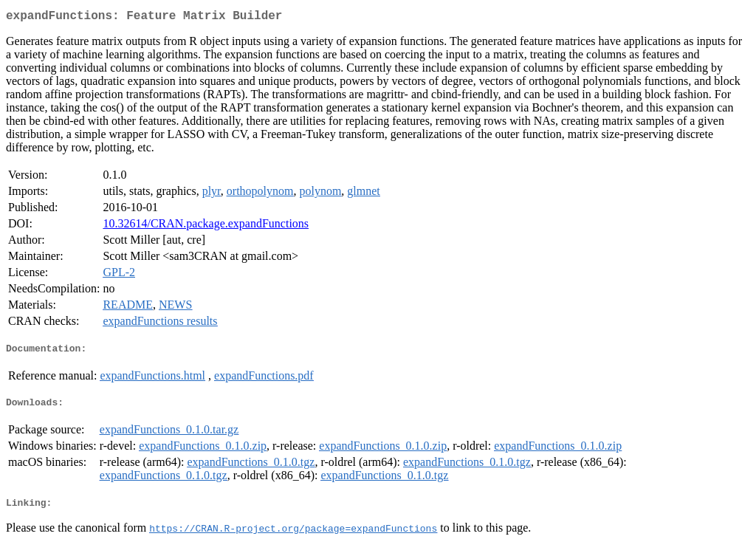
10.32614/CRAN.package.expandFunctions (206, 226)
